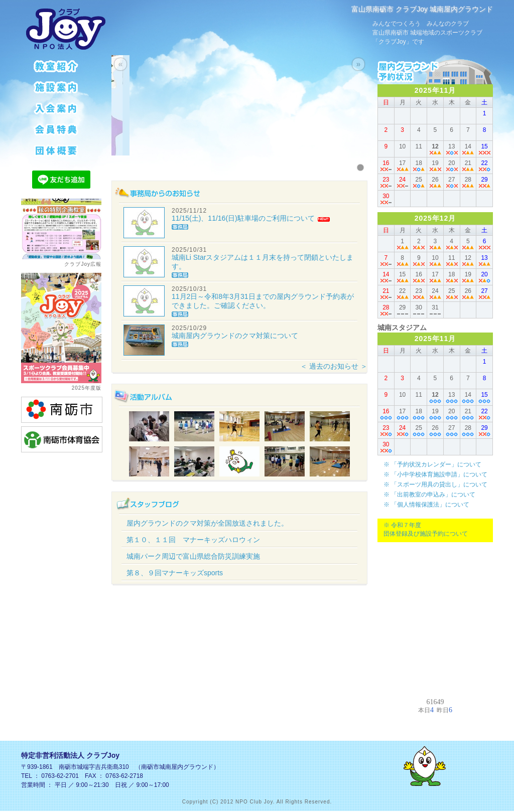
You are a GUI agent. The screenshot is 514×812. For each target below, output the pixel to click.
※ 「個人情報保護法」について (426, 505)
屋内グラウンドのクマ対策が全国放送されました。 (207, 523)
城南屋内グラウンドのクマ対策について (235, 336)
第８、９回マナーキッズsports (175, 573)
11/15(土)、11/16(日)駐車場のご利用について (243, 218)
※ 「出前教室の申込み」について (429, 495)
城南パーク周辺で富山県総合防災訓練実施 (193, 556)
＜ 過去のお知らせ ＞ (334, 366)
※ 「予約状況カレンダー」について (432, 464)
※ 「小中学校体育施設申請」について (435, 474)
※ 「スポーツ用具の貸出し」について (435, 484)
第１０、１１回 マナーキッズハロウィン (193, 540)
